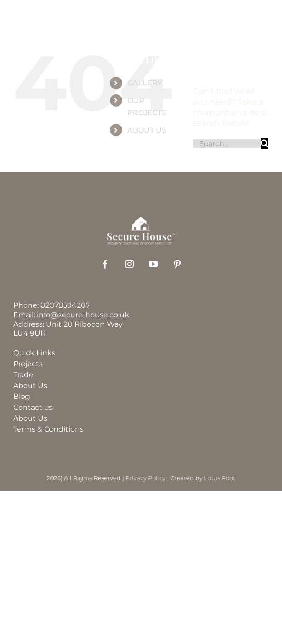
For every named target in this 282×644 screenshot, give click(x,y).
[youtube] (153, 264)
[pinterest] (177, 264)
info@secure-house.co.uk (83, 315)
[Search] (265, 143)
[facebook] (105, 264)
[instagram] (129, 264)
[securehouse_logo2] (141, 221)
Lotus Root (220, 478)
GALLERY (145, 83)
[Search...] (227, 144)
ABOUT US (147, 130)
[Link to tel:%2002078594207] (229, 22)
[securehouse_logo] (145, 13)
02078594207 (65, 305)
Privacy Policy (146, 478)
